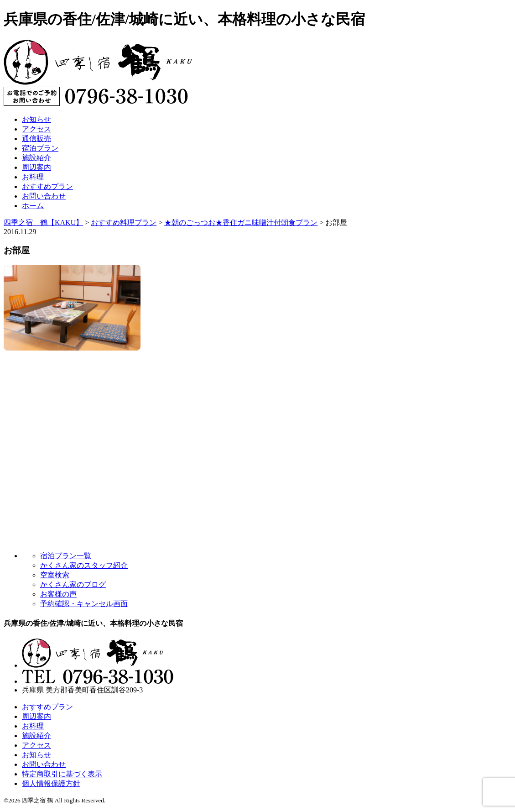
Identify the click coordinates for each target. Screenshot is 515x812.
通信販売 (36, 139)
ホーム (33, 206)
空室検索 (55, 575)
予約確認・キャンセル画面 (84, 604)
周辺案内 (36, 167)
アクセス (36, 129)
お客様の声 (58, 594)
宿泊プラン (40, 148)
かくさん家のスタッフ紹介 (84, 565)
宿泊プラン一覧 (66, 556)
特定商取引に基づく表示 (62, 774)
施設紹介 (36, 158)
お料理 (33, 177)
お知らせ (36, 119)
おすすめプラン (47, 186)
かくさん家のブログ (73, 584)
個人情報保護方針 (51, 783)
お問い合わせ (44, 196)
